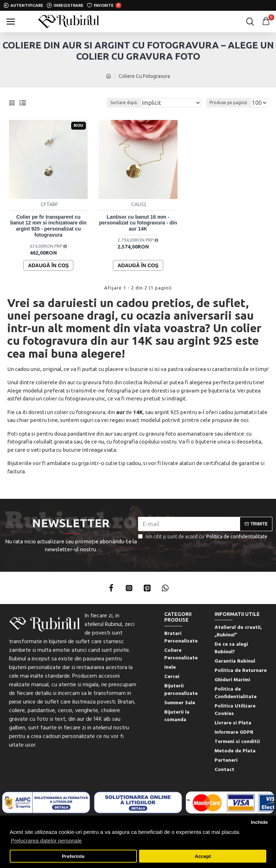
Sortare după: (124, 103)
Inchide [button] (259, 822)
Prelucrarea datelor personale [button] (46, 841)
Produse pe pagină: (229, 103)
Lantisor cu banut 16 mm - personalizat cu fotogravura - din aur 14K (138, 223)
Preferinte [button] (73, 856)
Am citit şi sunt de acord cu (203, 537)
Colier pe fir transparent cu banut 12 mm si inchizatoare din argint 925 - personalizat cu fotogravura (48, 226)
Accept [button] (203, 856)
